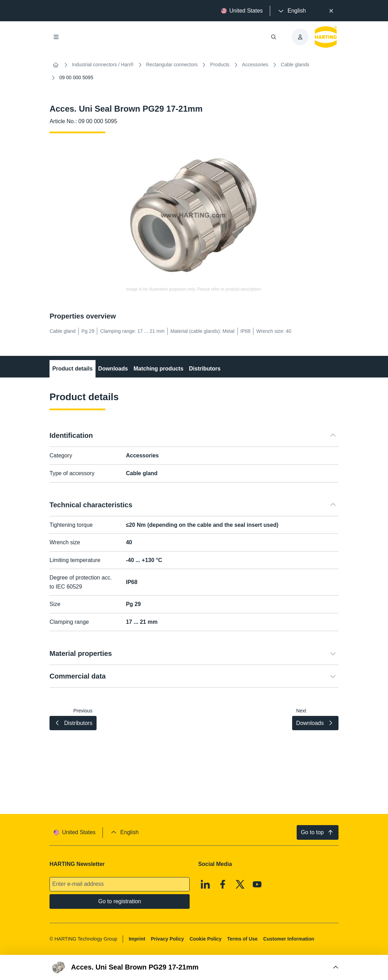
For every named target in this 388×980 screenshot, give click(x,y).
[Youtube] (257, 884)
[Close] (331, 11)
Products (220, 65)
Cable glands (295, 65)
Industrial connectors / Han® (103, 65)
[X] (240, 884)
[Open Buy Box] (194, 967)
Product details (73, 369)
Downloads (113, 369)
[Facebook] (223, 884)
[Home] (56, 65)
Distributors (205, 369)
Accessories (255, 65)
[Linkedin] (206, 884)
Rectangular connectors (172, 65)
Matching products (158, 369)
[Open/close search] (274, 37)
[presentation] (291, 11)
